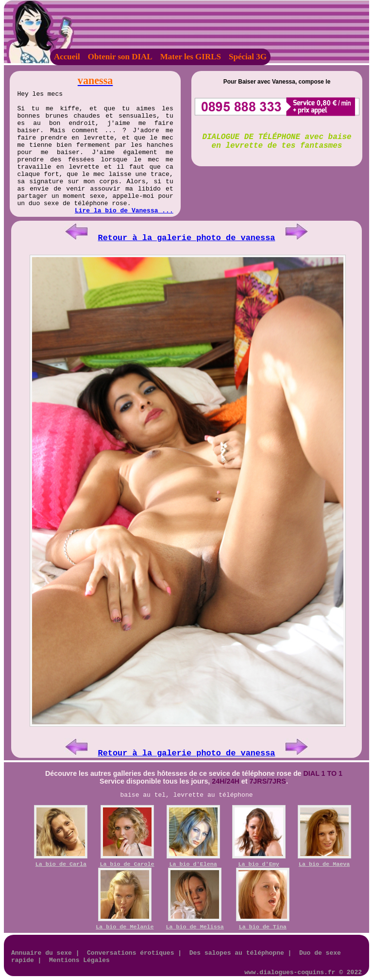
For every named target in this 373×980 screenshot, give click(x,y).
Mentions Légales (79, 960)
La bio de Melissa (195, 927)
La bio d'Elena (193, 864)
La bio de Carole (127, 864)
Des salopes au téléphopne (237, 953)
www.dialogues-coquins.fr (290, 972)
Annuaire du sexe (42, 953)
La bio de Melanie (125, 927)
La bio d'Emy (259, 864)
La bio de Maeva (324, 864)
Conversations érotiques (130, 953)
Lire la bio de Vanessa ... (124, 211)
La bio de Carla (61, 864)
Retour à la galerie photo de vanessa (187, 238)
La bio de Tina (263, 927)
